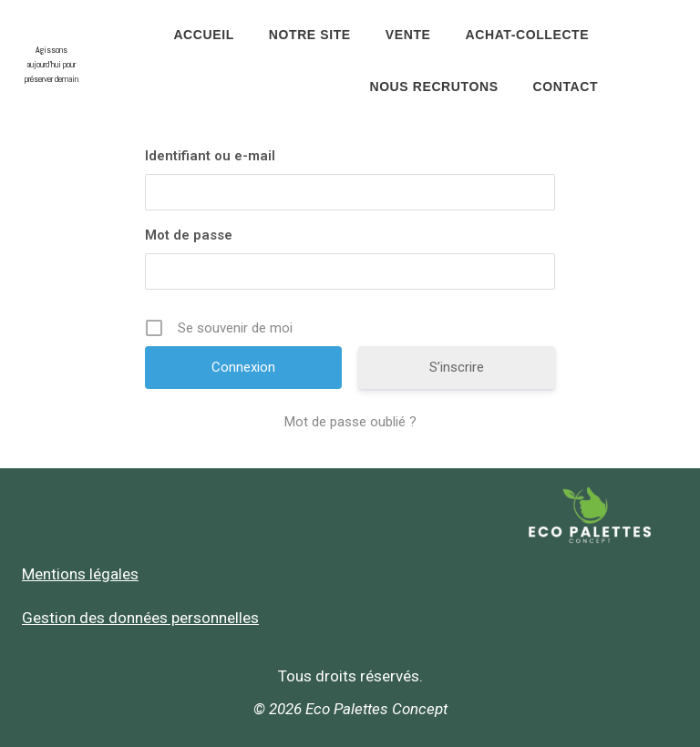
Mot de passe (189, 235)
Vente (408, 35)
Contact (566, 87)
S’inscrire (457, 367)
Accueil (203, 35)
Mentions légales (80, 574)
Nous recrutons (433, 87)
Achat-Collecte (528, 35)
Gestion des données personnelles (140, 618)
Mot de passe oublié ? (350, 422)
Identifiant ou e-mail (210, 156)
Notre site (310, 35)
